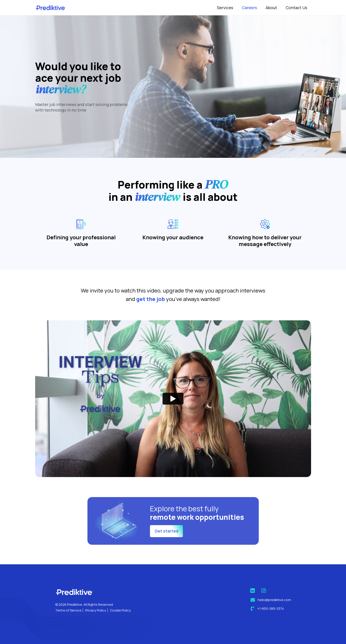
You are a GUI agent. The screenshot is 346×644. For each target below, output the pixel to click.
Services (225, 8)
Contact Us (296, 8)
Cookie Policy (120, 610)
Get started (166, 553)
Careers (249, 8)
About (271, 8)
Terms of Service (68, 610)
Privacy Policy (96, 610)
